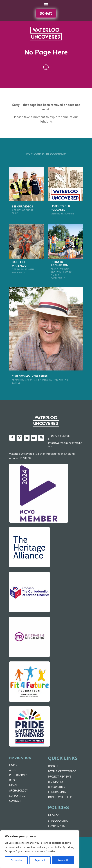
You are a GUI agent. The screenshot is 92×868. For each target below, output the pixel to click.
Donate (46, 13)
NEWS (13, 785)
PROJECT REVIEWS (60, 776)
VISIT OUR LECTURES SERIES (30, 376)
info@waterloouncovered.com (65, 444)
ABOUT (14, 770)
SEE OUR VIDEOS (22, 207)
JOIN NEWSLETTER (60, 797)
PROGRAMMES (18, 775)
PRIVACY (53, 815)
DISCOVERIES (57, 787)
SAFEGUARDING (58, 821)
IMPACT (14, 780)
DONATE (53, 766)
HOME (13, 765)
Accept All (63, 860)
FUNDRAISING (57, 792)
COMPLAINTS (56, 826)
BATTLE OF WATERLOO (62, 771)
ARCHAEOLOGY (19, 790)
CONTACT (15, 801)
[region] (40, 849)
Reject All (40, 860)
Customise (16, 860)
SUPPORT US (17, 796)
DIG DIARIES (56, 782)
